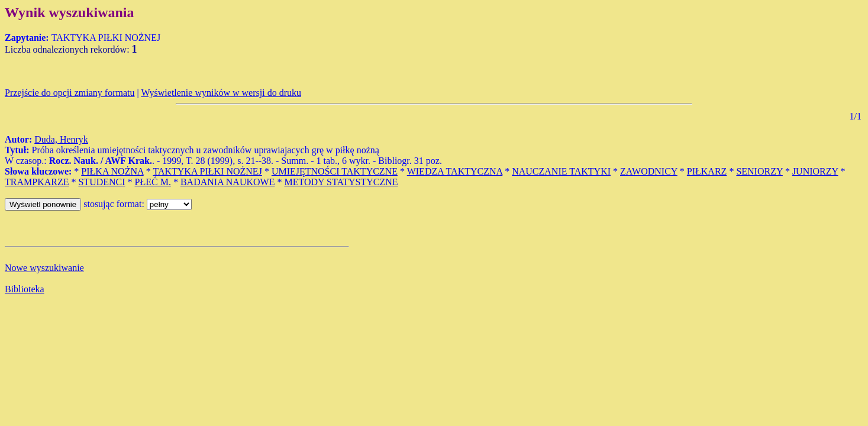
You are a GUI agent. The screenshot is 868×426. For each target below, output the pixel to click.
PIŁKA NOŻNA (112, 171)
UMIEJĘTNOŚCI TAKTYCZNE (335, 171)
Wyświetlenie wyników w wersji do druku (221, 93)
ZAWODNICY (649, 171)
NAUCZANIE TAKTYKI (561, 171)
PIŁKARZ (707, 171)
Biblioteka (25, 289)
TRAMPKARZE (37, 182)
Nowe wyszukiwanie (44, 268)
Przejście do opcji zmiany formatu (70, 93)
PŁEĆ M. (153, 182)
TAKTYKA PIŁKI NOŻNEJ (207, 171)
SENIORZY (759, 171)
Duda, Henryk (61, 139)
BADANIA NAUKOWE (228, 182)
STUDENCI (101, 182)
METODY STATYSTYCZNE (341, 182)
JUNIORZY (815, 171)
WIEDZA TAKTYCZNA (455, 171)
